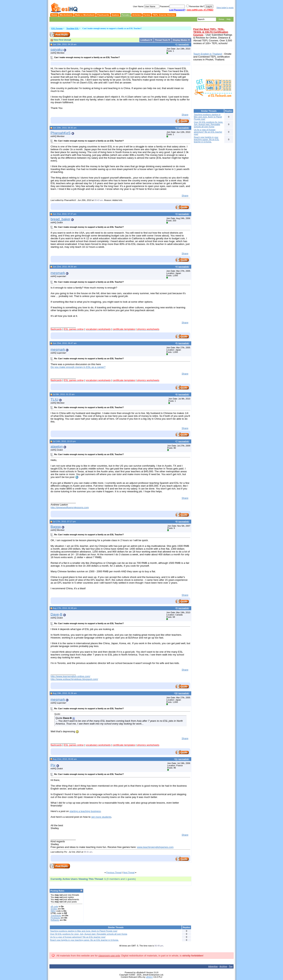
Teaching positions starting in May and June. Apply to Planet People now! (84, 931)
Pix (53, 765)
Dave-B (56, 614)
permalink (184, 44)
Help (229, 19)
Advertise (213, 966)
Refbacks (55, 920)
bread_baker (61, 219)
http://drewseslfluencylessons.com (70, 507)
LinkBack (145, 40)
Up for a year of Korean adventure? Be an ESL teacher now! (78, 937)
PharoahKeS (61, 133)
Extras (221, 19)
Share (185, 115)
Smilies (54, 909)
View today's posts (225, 8)
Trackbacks (56, 915)
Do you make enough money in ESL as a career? (78, 367)
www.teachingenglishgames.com (155, 847)
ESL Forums (57, 28)
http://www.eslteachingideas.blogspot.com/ (74, 679)
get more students (101, 817)
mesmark (58, 273)
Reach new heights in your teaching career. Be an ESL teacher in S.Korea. (84, 940)
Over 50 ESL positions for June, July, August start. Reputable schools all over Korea (89, 934)
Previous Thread (114, 872)
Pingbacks (55, 918)
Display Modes (180, 40)
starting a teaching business (85, 811)
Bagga (56, 527)
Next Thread (129, 872)
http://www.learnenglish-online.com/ (70, 676)
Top (231, 966)
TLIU (54, 400)
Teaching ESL (72, 28)
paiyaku (57, 50)
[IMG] (53, 911)
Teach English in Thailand (208, 54)
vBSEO (149, 977)
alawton (57, 447)
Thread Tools (161, 40)
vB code (54, 906)
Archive (223, 966)
